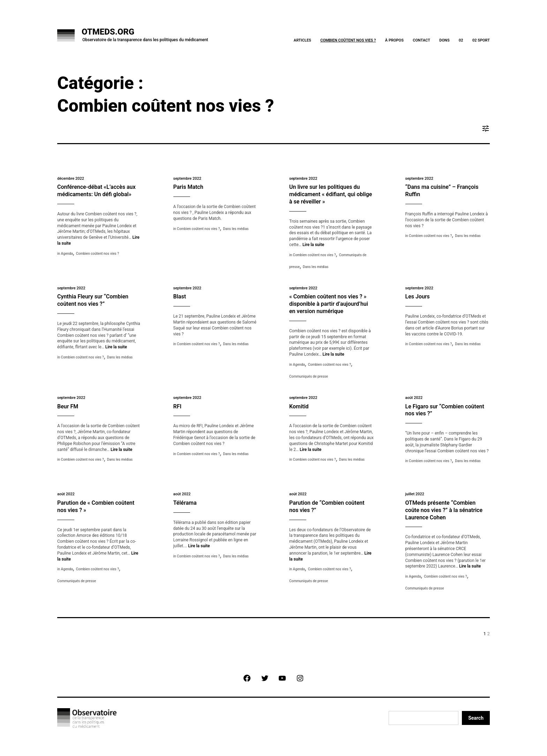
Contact (421, 40)
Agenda (67, 254)
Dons (444, 40)
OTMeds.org (108, 32)
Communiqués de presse (309, 376)
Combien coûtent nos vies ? (348, 40)
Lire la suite (313, 245)
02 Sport (481, 40)
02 (461, 40)
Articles (302, 40)
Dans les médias (236, 229)
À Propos (394, 40)
